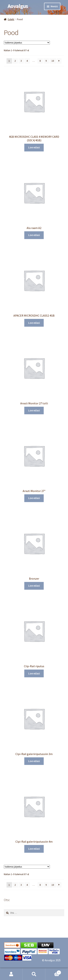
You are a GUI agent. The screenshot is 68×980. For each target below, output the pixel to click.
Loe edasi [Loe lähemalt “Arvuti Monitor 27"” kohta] (34, 498)
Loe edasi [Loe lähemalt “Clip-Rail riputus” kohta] (34, 673)
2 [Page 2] (15, 61)
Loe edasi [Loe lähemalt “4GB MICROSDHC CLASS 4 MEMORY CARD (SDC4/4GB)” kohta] (34, 147)
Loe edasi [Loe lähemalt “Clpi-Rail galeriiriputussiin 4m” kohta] (34, 849)
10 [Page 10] (53, 61)
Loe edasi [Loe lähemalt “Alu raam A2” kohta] (34, 235)
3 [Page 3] (21, 61)
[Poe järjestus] (27, 43)
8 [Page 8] (40, 61)
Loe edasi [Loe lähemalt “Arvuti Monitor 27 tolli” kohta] (34, 410)
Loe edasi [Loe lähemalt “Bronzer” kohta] (34, 586)
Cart (53, 972)
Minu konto (11, 974)
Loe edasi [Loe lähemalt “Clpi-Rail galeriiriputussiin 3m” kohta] (34, 761)
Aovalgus (18, 6)
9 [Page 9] (46, 61)
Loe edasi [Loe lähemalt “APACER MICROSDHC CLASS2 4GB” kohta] (34, 323)
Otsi (34, 974)
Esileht (11, 19)
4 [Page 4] (27, 61)
